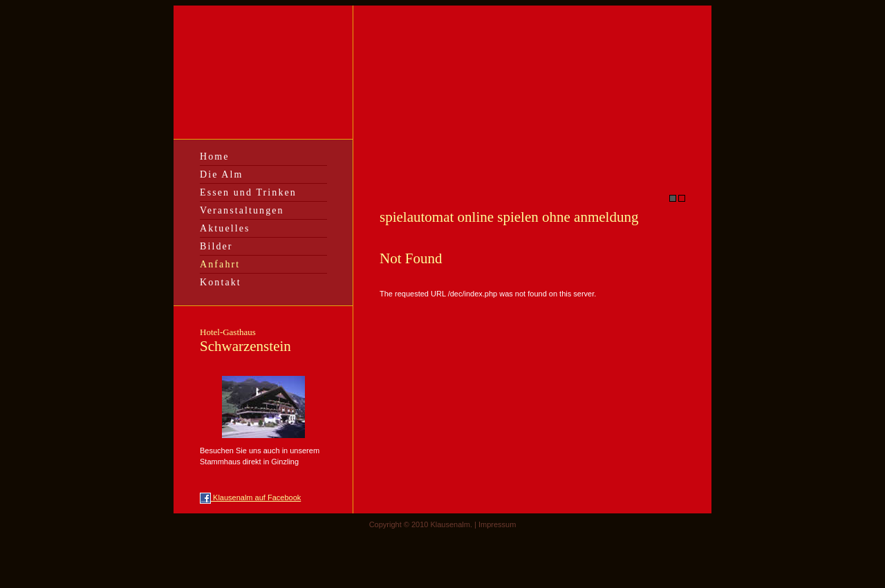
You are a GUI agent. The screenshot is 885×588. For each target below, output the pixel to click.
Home (215, 157)
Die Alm (222, 174)
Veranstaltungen (242, 210)
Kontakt (221, 282)
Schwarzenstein (245, 341)
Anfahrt (220, 264)
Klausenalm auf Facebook (250, 497)
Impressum (497, 524)
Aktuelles (225, 228)
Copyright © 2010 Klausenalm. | (424, 524)
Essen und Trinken (248, 192)
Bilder (216, 246)
